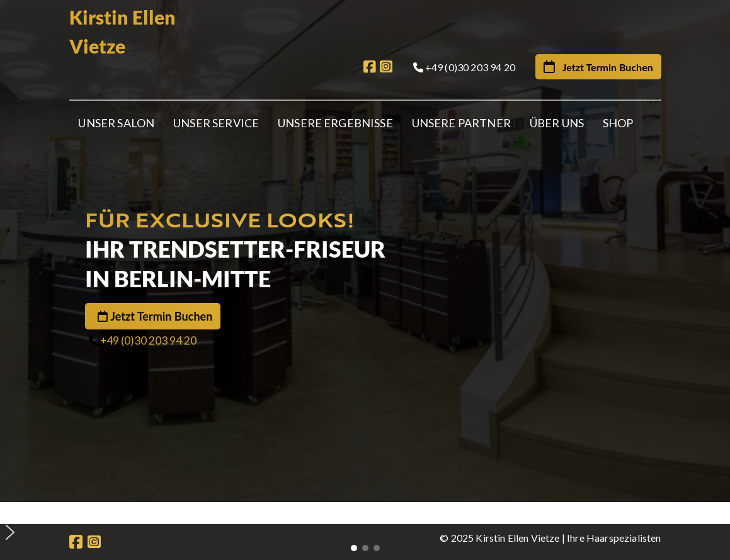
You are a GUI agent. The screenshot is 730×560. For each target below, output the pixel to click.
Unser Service (216, 123)
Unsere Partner (461, 123)
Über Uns (557, 123)
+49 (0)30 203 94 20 (148, 340)
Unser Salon (116, 123)
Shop (618, 123)
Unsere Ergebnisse (335, 123)
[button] (370, 512)
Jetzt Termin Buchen (161, 316)
